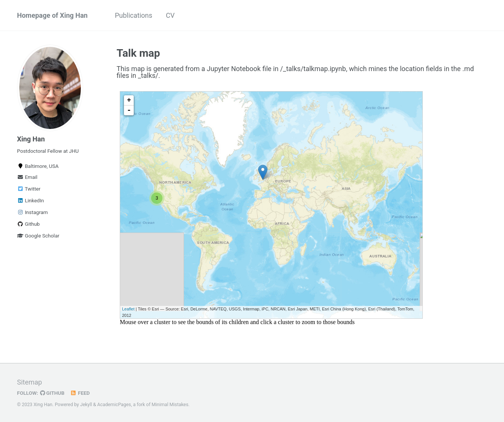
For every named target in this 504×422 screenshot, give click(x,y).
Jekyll (86, 405)
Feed (80, 393)
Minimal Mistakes (170, 405)
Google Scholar (38, 236)
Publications (134, 15)
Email (27, 177)
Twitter (29, 189)
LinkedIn (30, 200)
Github (28, 224)
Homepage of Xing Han (52, 15)
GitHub (52, 393)
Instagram (32, 212)
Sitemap (29, 382)
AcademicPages (114, 405)
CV (170, 15)
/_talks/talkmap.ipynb (313, 69)
